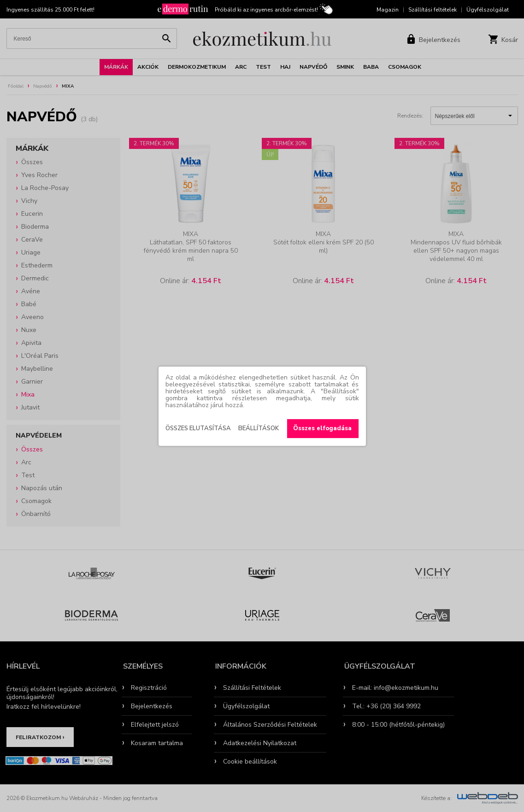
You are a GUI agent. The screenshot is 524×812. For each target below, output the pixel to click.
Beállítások (259, 428)
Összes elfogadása (322, 428)
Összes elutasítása (198, 428)
